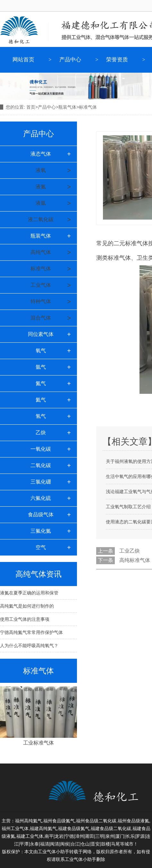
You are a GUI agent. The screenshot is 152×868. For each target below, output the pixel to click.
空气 (41, 547)
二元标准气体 (131, 243)
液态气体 (41, 154)
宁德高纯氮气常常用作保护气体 (31, 632)
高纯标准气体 (135, 560)
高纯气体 (41, 252)
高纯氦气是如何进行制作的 (27, 606)
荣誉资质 (117, 60)
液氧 (41, 170)
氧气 (41, 351)
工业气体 (41, 285)
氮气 (41, 383)
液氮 (41, 187)
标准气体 (41, 269)
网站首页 (23, 60)
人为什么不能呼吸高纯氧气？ (29, 646)
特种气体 (41, 301)
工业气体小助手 (80, 859)
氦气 (41, 400)
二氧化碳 (41, 465)
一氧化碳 (41, 449)
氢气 (41, 416)
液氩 (41, 203)
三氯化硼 (41, 482)
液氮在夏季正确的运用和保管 (29, 593)
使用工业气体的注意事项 (25, 619)
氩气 (41, 367)
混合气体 (41, 318)
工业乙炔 (130, 551)
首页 (31, 107)
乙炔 (41, 433)
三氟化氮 (41, 531)
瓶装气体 (67, 107)
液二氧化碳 (41, 219)
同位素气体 (41, 334)
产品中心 (70, 60)
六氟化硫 (41, 498)
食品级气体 (41, 515)
